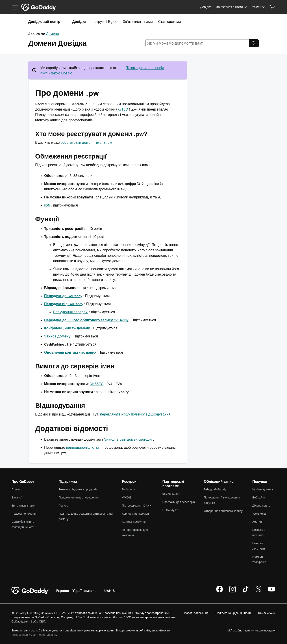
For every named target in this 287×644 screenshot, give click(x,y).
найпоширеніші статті (84, 447)
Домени (52, 34)
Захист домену (57, 336)
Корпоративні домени (136, 514)
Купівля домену (263, 489)
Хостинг (258, 522)
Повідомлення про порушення (78, 497)
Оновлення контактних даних (70, 352)
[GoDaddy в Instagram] (233, 592)
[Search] (254, 43)
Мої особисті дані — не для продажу (251, 630)
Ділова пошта (261, 506)
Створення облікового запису (223, 511)
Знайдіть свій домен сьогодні (128, 439)
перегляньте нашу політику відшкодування (135, 414)
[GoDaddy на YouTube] (272, 592)
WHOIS (127, 497)
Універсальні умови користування (34, 635)
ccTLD (123, 109)
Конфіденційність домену (67, 328)
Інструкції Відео (105, 22)
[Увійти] (259, 7)
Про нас (17, 489)
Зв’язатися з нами (138, 22)
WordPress (259, 514)
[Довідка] (206, 7)
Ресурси (64, 506)
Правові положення (24, 514)
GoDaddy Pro (171, 510)
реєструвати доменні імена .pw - (88, 142)
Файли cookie (267, 613)
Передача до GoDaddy (63, 296)
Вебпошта (129, 489)
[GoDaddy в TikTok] (246, 592)
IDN (47, 205)
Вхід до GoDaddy (215, 489)
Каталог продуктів (134, 522)
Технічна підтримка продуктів (78, 489)
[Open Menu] (13, 7)
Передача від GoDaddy (64, 304)
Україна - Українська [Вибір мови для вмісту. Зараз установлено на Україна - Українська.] (76, 591)
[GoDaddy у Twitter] (259, 592)
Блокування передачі (71, 312)
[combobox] (197, 43)
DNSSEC (97, 384)
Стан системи (169, 22)
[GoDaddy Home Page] (30, 591)
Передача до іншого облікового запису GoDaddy (86, 320)
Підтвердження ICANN (137, 506)
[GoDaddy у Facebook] (220, 592)
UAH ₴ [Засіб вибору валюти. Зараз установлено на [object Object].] (112, 591)
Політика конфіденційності (233, 613)
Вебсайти (259, 497)
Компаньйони (171, 494)
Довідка (79, 22)
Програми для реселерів (179, 502)
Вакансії (17, 497)
